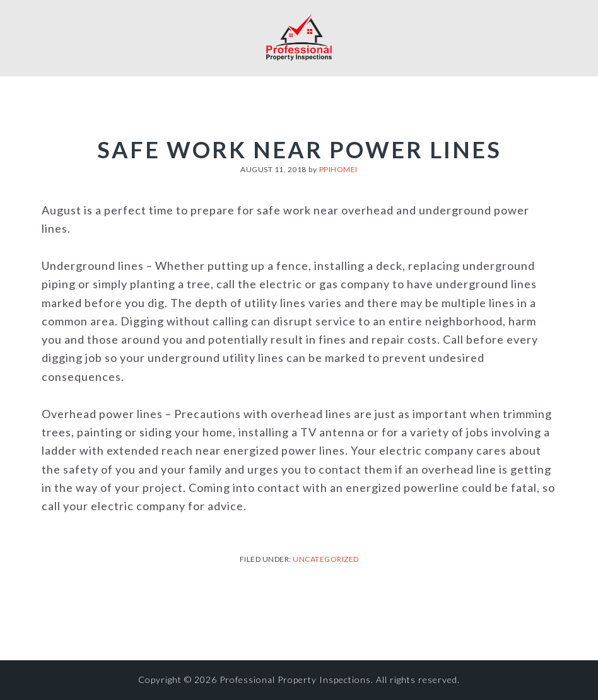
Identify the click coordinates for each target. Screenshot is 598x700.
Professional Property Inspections (299, 37)
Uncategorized (326, 559)
